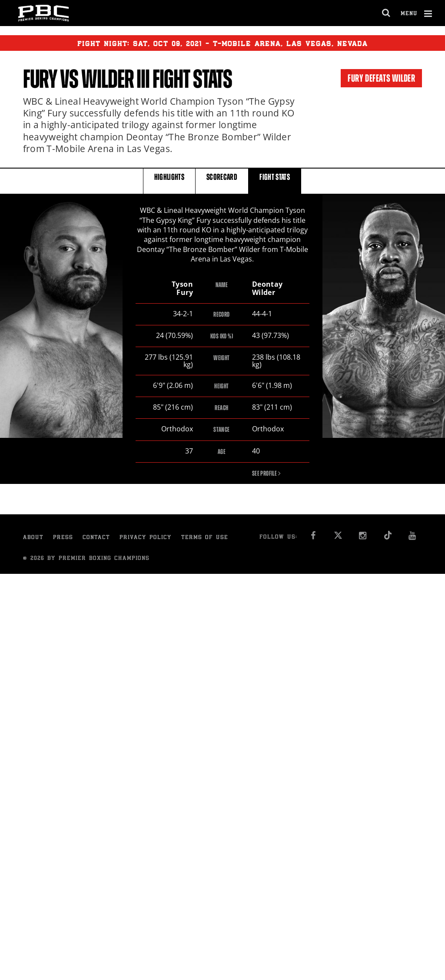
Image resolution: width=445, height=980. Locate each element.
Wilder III (115, 79)
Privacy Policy (146, 538)
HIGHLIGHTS (169, 180)
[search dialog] (387, 13)
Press (63, 538)
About (33, 538)
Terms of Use (205, 538)
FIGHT (275, 180)
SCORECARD (222, 180)
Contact (96, 538)
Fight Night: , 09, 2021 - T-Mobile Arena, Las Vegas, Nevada (222, 43)
